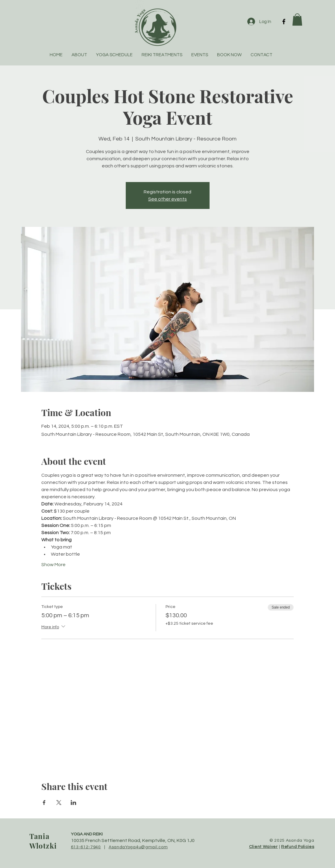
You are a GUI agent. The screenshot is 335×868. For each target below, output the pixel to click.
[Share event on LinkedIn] (73, 803)
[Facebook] (284, 22)
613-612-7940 (86, 847)
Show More (53, 565)
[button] (297, 20)
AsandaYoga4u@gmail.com (138, 847)
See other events (167, 199)
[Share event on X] (59, 803)
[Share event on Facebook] (44, 803)
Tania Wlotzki (43, 841)
